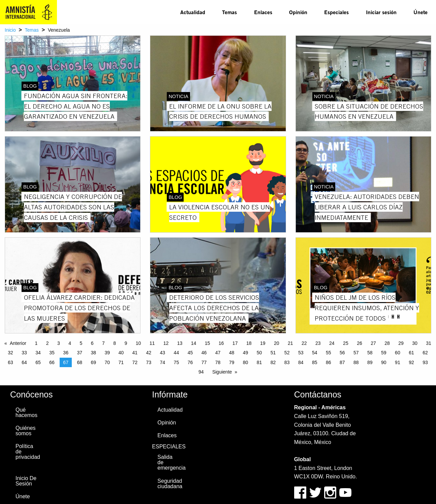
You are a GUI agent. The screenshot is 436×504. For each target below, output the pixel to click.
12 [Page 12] (166, 343)
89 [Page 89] (370, 362)
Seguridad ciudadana (170, 484)
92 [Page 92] (411, 362)
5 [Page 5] (81, 343)
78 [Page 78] (218, 362)
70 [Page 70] (107, 362)
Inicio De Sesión (26, 481)
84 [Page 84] (301, 362)
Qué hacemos (26, 412)
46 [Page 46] (204, 353)
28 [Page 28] (387, 343)
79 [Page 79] (232, 362)
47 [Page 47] (218, 353)
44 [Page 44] (177, 353)
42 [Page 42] (149, 353)
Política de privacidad (28, 452)
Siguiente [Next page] (222, 372)
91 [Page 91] (398, 362)
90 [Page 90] (384, 362)
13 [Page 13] (180, 343)
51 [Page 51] (273, 353)
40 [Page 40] (121, 353)
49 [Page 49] (246, 353)
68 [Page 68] (80, 362)
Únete (421, 12)
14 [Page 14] (194, 343)
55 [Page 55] (329, 353)
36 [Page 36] (66, 353)
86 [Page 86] (329, 362)
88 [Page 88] (356, 362)
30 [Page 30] (415, 343)
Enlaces (263, 12)
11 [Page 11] (152, 343)
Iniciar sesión (381, 12)
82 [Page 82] (273, 362)
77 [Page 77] (204, 362)
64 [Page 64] (24, 362)
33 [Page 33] (24, 353)
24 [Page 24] (332, 343)
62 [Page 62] (425, 353)
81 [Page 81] (259, 362)
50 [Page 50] (259, 353)
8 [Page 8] (115, 343)
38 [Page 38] (93, 353)
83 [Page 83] (287, 362)
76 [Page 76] (190, 362)
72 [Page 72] (135, 362)
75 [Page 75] (177, 362)
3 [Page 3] (59, 343)
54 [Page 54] (315, 353)
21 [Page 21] (290, 343)
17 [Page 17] (235, 343)
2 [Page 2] (48, 343)
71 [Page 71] (121, 362)
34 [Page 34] (38, 353)
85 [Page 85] (315, 362)
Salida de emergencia (171, 462)
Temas (229, 12)
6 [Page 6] (92, 343)
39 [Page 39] (107, 353)
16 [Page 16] (221, 343)
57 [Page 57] (356, 353)
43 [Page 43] (163, 353)
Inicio (10, 30)
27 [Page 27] (373, 343)
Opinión (298, 12)
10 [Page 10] (138, 343)
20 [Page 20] (277, 343)
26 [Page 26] (360, 343)
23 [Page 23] (318, 343)
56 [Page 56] (342, 353)
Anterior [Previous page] (18, 343)
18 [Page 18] (249, 343)
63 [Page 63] (10, 362)
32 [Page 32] (10, 353)
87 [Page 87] (342, 362)
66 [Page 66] (52, 362)
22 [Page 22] (304, 343)
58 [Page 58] (370, 353)
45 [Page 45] (190, 353)
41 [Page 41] (135, 353)
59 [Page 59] (384, 353)
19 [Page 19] (263, 343)
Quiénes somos (26, 431)
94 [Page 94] (201, 372)
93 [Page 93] (425, 362)
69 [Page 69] (93, 362)
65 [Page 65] (38, 362)
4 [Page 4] (70, 343)
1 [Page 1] (36, 343)
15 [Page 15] (208, 343)
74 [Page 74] (163, 362)
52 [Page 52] (287, 353)
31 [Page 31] (429, 343)
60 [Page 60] (398, 353)
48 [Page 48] (232, 353)
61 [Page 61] (411, 353)
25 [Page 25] (346, 343)
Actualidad (193, 12)
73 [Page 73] (149, 362)
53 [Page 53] (301, 353)
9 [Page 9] (126, 343)
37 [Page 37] (80, 353)
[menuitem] (193, 12)
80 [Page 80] (246, 362)
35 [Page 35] (52, 353)
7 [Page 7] (103, 343)
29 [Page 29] (401, 343)
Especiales (336, 12)
